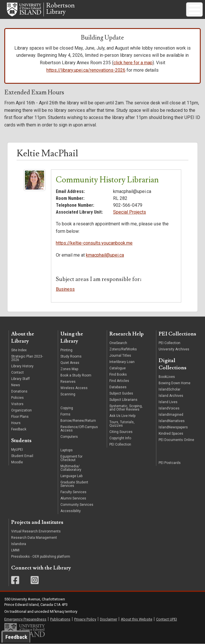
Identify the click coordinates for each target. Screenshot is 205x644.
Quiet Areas (70, 363)
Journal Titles (120, 356)
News (16, 385)
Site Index (19, 350)
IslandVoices (169, 408)
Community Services (77, 505)
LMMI (15, 550)
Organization (21, 410)
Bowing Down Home (175, 383)
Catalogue (118, 368)
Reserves (68, 382)
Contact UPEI (166, 619)
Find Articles (119, 381)
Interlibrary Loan (122, 362)
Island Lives (168, 402)
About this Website (137, 619)
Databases (118, 387)
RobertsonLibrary (60, 9)
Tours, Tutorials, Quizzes (122, 424)
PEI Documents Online (176, 440)
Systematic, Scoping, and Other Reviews (126, 408)
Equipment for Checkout (71, 458)
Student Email (22, 456)
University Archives (174, 349)
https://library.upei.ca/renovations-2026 (86, 70)
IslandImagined (171, 415)
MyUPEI (17, 450)
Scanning (68, 394)
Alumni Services (73, 498)
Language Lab (71, 476)
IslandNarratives (172, 421)
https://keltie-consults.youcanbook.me (94, 243)
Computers (70, 437)
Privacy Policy (85, 619)
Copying (67, 408)
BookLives (167, 377)
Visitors (17, 404)
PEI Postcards (170, 463)
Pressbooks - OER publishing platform (41, 557)
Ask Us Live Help (122, 416)
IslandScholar (169, 389)
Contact (17, 372)
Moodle (17, 462)
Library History (22, 366)
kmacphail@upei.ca (105, 255)
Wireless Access (74, 388)
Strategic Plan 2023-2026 (27, 358)
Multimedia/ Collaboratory (71, 468)
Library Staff (20, 379)
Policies (17, 398)
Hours (16, 423)
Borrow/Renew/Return (78, 421)
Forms (65, 414)
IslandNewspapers (173, 427)
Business (65, 289)
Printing (66, 350)
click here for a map (133, 63)
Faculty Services (73, 492)
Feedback (19, 429)
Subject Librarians (123, 400)
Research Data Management (34, 538)
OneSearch (118, 343)
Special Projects (130, 212)
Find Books (118, 374)
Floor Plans (20, 417)
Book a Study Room (76, 375)
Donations (19, 391)
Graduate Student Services (74, 484)
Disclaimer (109, 619)
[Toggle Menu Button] (194, 9)
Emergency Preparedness (25, 619)
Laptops (67, 450)
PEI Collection (120, 444)
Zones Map (69, 369)
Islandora (19, 544)
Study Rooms (71, 356)
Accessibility (71, 511)
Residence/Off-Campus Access (79, 429)
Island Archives (171, 396)
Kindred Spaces (171, 434)
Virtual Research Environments (36, 531)
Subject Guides (121, 393)
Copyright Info (120, 438)
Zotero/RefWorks (123, 349)
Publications (60, 619)
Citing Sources (121, 432)
